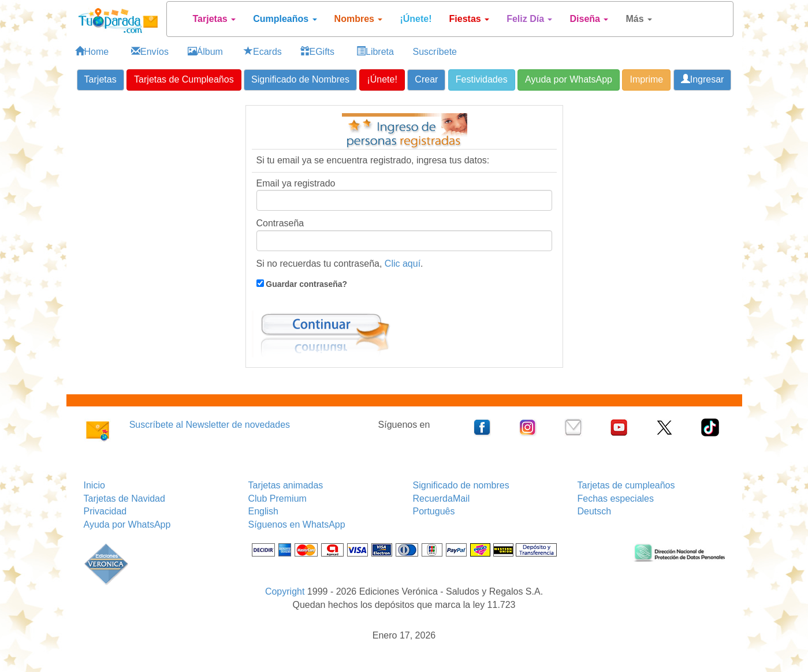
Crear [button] (426, 79)
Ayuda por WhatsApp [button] (569, 79)
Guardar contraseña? (306, 284)
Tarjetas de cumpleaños (626, 485)
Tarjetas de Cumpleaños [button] (184, 79)
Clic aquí (403, 264)
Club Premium (278, 499)
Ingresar (703, 79)
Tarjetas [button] (100, 79)
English (263, 511)
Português (434, 511)
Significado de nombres (461, 485)
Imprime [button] (646, 79)
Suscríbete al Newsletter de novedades (210, 425)
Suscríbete (435, 52)
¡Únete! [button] (382, 79)
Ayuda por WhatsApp (127, 524)
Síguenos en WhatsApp (297, 524)
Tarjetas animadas (286, 485)
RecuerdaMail (442, 499)
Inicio (94, 485)
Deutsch (595, 511)
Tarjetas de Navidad (124, 499)
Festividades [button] (482, 79)
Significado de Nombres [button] (300, 79)
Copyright (285, 591)
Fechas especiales (616, 499)
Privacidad (105, 511)
